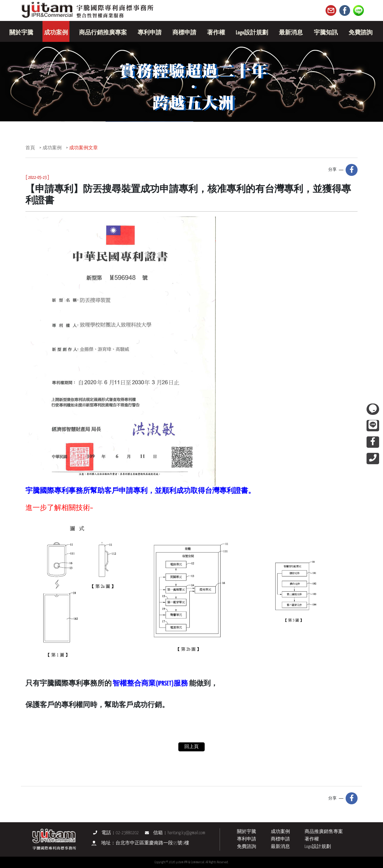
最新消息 (280, 847)
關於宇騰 (247, 832)
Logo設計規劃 (318, 847)
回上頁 (191, 747)
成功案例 (52, 148)
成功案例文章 (83, 148)
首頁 (30, 148)
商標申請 (280, 839)
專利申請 (247, 839)
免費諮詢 (247, 847)
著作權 (312, 839)
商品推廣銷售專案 (324, 832)
